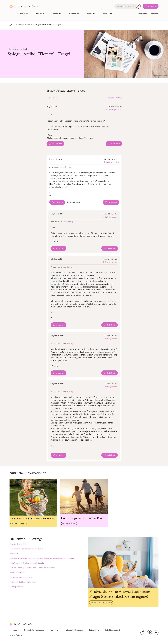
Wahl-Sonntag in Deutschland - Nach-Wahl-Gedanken (34, 568)
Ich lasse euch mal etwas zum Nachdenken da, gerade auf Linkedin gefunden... (44, 558)
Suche (138, 6)
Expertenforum (22, 14)
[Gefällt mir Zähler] (114, 144)
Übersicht (53, 98)
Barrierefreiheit (16, 635)
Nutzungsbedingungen (74, 630)
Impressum (14, 630)
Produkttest (143, 14)
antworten (59, 202)
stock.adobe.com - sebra (160, 75)
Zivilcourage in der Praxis (22, 577)
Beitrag (68, 167)
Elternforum (40, 14)
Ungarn (15, 554)
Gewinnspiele (73, 14)
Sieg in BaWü (18, 587)
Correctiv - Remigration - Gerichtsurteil (28, 549)
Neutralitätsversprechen (34, 630)
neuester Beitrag (115, 98)
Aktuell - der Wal (19, 544)
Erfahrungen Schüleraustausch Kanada (28, 563)
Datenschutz (94, 630)
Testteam (155, 14)
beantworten (57, 144)
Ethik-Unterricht (19, 573)
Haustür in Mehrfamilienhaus (24, 582)
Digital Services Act (112, 630)
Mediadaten (54, 630)
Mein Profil (152, 6)
